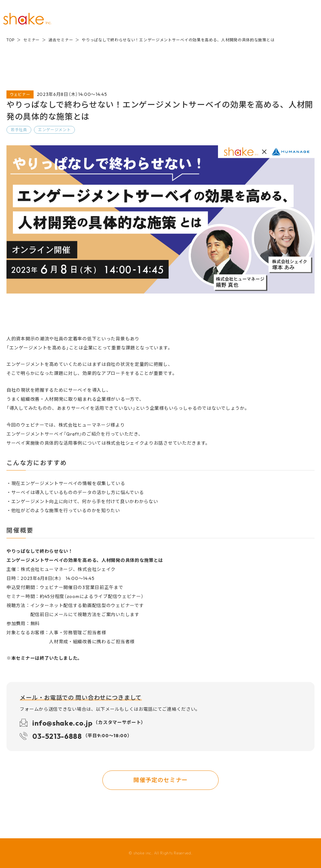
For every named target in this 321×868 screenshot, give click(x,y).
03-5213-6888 (81, 736)
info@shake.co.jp (88, 723)
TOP (10, 40)
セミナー (31, 40)
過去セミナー (61, 40)
